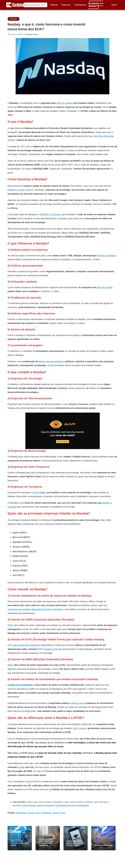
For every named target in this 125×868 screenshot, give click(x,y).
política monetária (107, 256)
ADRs (10, 625)
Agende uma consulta (96, 5)
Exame (31, 813)
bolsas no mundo (16, 190)
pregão (21, 767)
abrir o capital (80, 728)
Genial (56, 813)
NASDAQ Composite (50, 214)
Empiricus (46, 813)
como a (39, 492)
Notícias (54, 5)
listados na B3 (51, 649)
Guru (38, 813)
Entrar (114, 5)
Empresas (66, 5)
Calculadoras (80, 5)
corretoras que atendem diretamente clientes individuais (35, 609)
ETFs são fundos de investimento (24, 645)
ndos (87, 805)
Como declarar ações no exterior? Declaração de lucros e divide (53, 805)
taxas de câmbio (105, 287)
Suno (63, 813)
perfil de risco (77, 703)
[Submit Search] (26, 5)
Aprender (14, 19)
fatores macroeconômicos (51, 361)
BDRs (10, 665)
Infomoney (21, 813)
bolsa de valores (65, 103)
